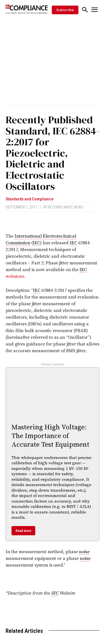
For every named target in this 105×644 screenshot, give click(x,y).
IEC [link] (36, 243)
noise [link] (84, 552)
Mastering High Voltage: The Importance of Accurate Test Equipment (50, 436)
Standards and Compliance (30, 199)
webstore (15, 276)
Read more (23, 531)
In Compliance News (66, 207)
